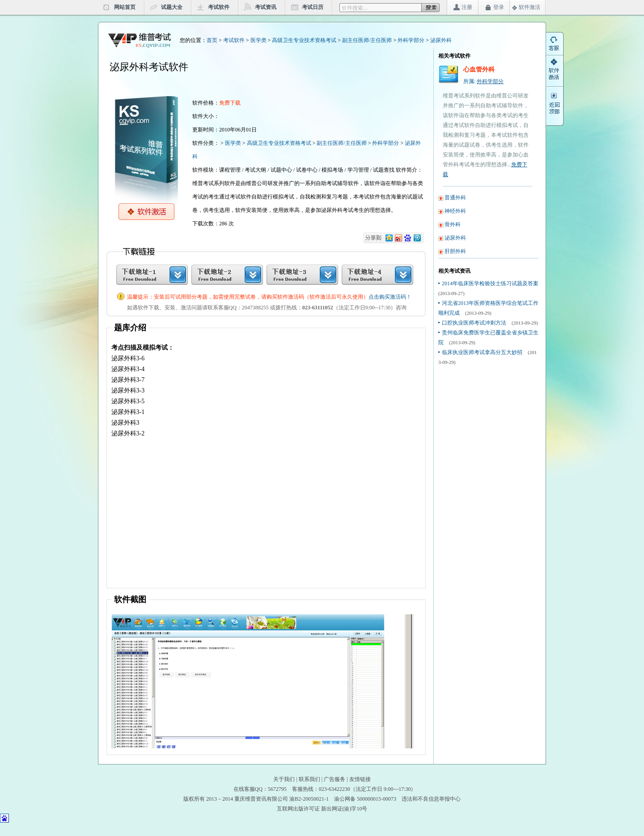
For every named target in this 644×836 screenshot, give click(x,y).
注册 (467, 7)
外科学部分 (411, 40)
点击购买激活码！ (390, 297)
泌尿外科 (441, 40)
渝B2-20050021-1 (309, 799)
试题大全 (172, 7)
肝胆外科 (455, 251)
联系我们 (309, 779)
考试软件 (219, 7)
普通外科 (455, 198)
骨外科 (453, 224)
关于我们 (284, 779)
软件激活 (530, 7)
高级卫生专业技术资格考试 (304, 40)
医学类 (258, 40)
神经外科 (455, 211)
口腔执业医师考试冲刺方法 (474, 323)
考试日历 (313, 7)
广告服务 (335, 779)
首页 (212, 40)
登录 (499, 7)
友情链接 (360, 779)
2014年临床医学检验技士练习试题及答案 (490, 283)
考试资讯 (266, 7)
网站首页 (125, 7)
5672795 (277, 789)
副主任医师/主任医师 (367, 40)
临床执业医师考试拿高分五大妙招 (482, 352)
